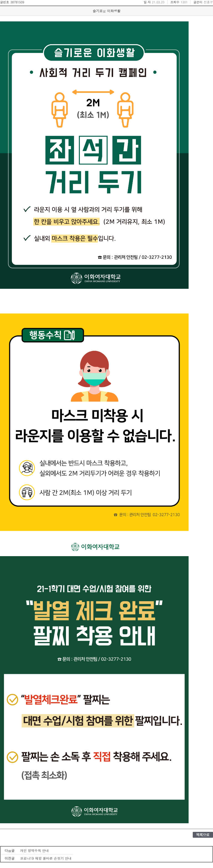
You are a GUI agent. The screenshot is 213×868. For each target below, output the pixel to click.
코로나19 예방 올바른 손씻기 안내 (46, 858)
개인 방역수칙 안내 (34, 850)
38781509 (17, 2)
